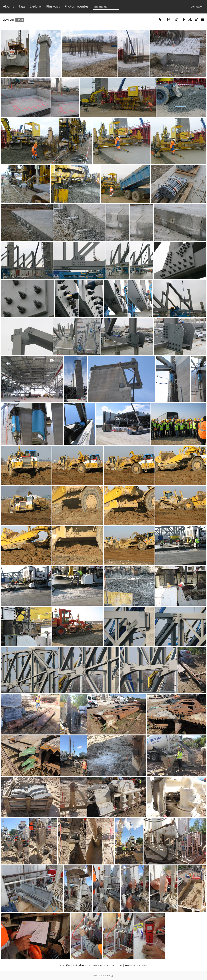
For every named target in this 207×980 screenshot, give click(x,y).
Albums (9, 6)
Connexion (197, 7)
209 (99, 965)
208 (95, 965)
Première (65, 965)
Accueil (8, 20)
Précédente (79, 965)
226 (120, 965)
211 (109, 965)
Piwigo (111, 975)
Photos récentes (76, 6)
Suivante (130, 965)
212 (113, 965)
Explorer (36, 6)
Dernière (142, 965)
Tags (22, 6)
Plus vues (53, 6)
